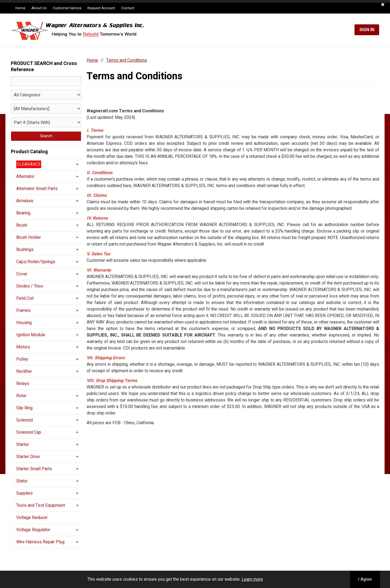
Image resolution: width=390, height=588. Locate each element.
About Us (39, 8)
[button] (383, 5)
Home (20, 8)
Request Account (101, 8)
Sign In (367, 30)
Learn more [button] (252, 579)
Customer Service (67, 8)
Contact (128, 8)
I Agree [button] (365, 579)
